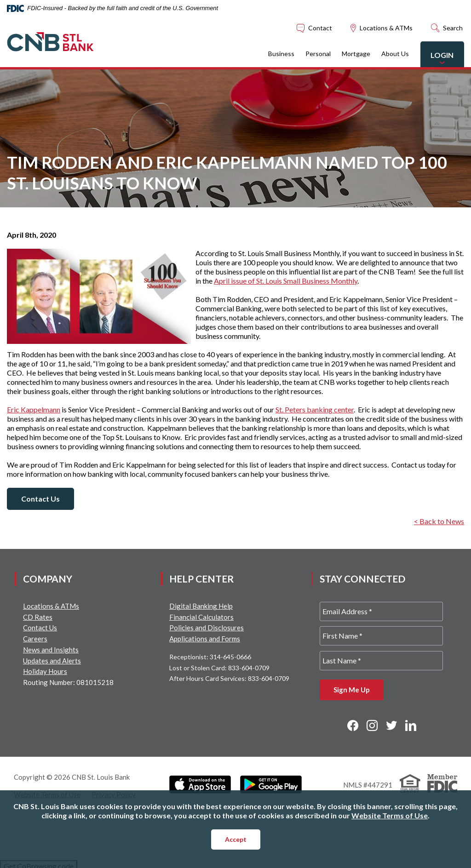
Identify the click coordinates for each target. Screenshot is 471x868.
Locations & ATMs (51, 606)
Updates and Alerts (52, 661)
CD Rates (38, 617)
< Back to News (439, 521)
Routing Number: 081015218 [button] (68, 682)
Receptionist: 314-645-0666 (210, 657)
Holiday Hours (45, 671)
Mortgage (346, 54)
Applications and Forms (205, 639)
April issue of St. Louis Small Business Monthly (286, 281)
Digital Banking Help (201, 606)
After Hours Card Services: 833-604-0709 (229, 678)
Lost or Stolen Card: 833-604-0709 (219, 668)
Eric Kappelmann (34, 409)
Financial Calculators (201, 617)
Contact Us (40, 499)
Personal (308, 54)
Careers (35, 639)
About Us (385, 54)
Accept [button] (236, 839)
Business (271, 54)
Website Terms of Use (390, 815)
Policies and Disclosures (207, 628)
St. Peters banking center (315, 409)
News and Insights (51, 650)
